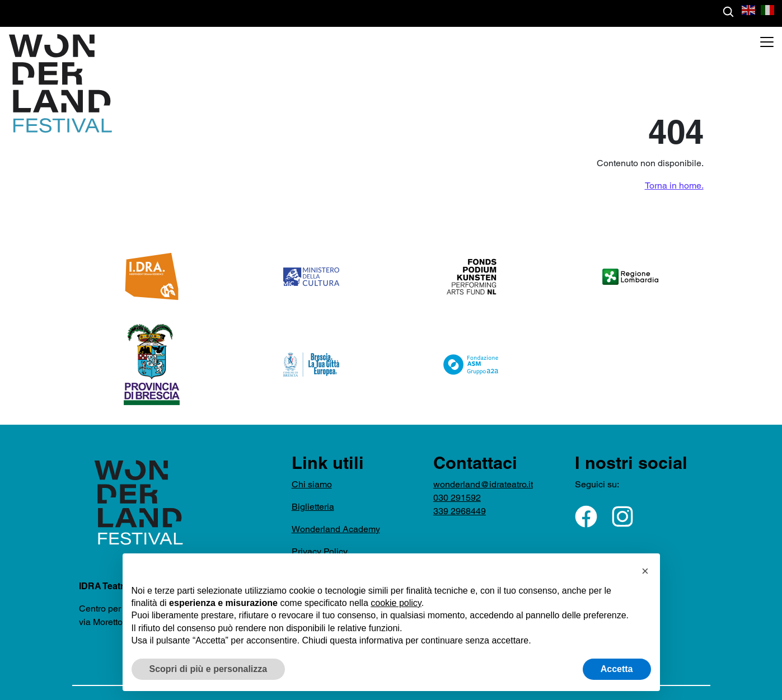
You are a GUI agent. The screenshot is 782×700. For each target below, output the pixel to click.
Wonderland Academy (336, 529)
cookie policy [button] (396, 603)
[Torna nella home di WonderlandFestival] (56, 83)
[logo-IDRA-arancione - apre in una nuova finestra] (152, 276)
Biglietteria (313, 507)
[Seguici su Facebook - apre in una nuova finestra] (586, 516)
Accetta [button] (617, 669)
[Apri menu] (767, 42)
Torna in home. (674, 185)
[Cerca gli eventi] (728, 12)
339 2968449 (460, 511)
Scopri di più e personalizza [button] (209, 669)
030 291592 (457, 498)
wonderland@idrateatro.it (483, 484)
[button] (749, 9)
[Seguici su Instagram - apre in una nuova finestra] (622, 516)
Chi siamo (312, 484)
